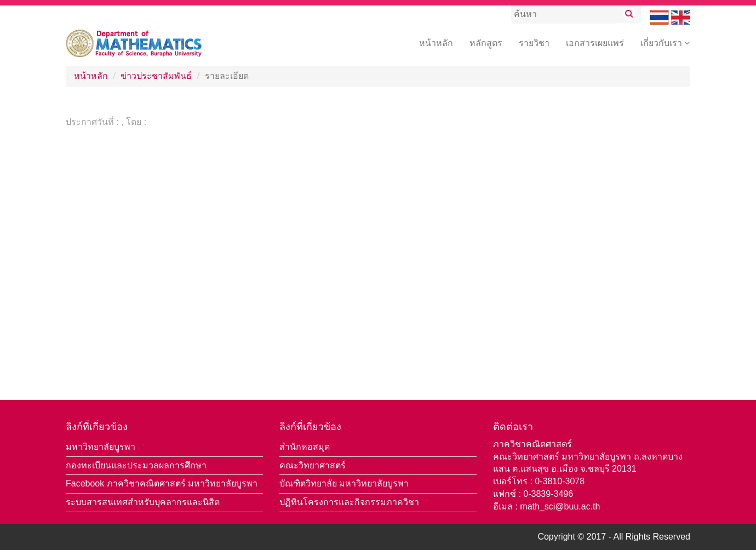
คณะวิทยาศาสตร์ (313, 465)
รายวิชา (534, 43)
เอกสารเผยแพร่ (595, 43)
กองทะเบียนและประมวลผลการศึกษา (136, 465)
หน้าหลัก (436, 43)
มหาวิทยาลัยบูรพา (101, 447)
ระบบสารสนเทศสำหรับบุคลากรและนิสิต (143, 502)
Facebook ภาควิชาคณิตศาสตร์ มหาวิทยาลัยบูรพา (162, 483)
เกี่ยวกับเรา (665, 43)
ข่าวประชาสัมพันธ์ (156, 76)
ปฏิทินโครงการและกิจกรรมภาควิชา (349, 502)
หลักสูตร (486, 43)
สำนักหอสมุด (305, 447)
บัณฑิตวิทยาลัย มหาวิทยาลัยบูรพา (344, 483)
